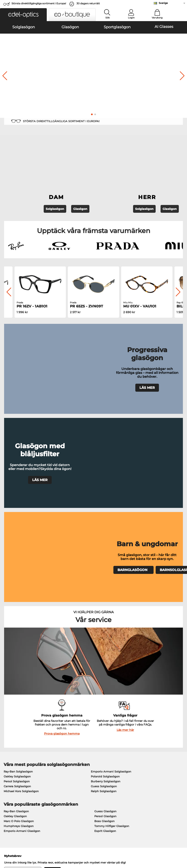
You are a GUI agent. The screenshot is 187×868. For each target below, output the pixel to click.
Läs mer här (125, 546)
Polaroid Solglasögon (105, 592)
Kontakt (8, 754)
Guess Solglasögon (104, 602)
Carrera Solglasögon (17, 602)
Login (131, 18)
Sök (108, 18)
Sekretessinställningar (18, 749)
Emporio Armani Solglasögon (111, 587)
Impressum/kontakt (16, 848)
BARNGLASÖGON (133, 412)
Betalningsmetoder (76, 744)
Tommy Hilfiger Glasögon (112, 642)
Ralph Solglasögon (104, 607)
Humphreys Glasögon (19, 642)
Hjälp (128, 737)
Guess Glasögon (105, 627)
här (111, 694)
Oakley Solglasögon (17, 592)
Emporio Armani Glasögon (22, 647)
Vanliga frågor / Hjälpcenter (143, 744)
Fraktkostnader (73, 749)
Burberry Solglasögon (106, 597)
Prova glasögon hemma (62, 549)
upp (181, 843)
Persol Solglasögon (17, 597)
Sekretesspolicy (45, 843)
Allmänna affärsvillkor (17, 843)
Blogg (128, 759)
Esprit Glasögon (105, 647)
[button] (23, 15)
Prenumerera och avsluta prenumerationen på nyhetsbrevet (153, 751)
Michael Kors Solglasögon (21, 607)
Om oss (8, 737)
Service (69, 737)
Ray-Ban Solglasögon (18, 587)
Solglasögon (55, 160)
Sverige (163, 3)
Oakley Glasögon (15, 632)
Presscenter (10, 744)
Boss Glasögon (104, 637)
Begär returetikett (75, 754)
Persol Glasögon (105, 632)
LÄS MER (147, 319)
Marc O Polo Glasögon (19, 637)
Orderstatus (132, 763)
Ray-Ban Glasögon (16, 627)
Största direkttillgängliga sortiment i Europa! (39, 3)
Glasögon (80, 160)
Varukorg (157, 18)
